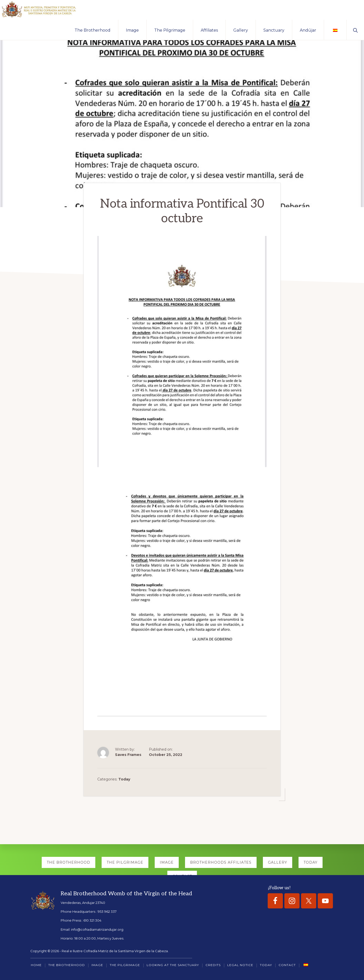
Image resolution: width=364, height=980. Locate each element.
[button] (355, 30)
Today (124, 779)
